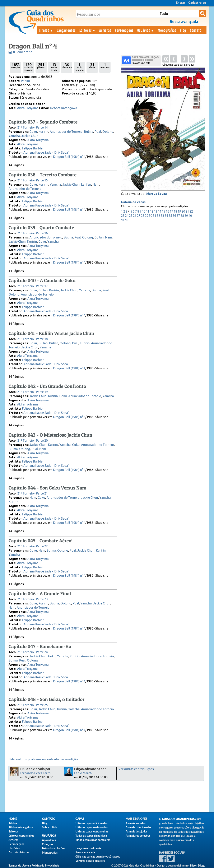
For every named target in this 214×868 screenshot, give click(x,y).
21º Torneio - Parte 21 (32, 494)
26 (135, 216)
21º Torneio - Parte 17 (32, 286)
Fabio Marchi (83, 773)
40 (190, 216)
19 (179, 212)
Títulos (46, 30)
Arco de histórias (19, 852)
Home (13, 819)
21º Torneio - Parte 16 (32, 233)
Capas (80, 819)
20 (183, 212)
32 (158, 216)
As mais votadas (136, 823)
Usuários (146, 30)
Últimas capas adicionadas (91, 823)
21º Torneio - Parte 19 (32, 392)
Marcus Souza (157, 194)
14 (159, 212)
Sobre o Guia (50, 827)
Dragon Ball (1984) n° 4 (69, 157)
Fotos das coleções (53, 848)
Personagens (124, 30)
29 (146, 216)
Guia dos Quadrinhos (178, 819)
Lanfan (86, 185)
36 (174, 216)
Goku (33, 132)
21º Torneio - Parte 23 (32, 599)
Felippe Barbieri (33, 148)
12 (152, 212)
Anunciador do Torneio (66, 132)
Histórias (14, 848)
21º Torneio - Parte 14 (32, 128)
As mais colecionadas (138, 827)
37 (178, 216)
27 (139, 216)
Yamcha (14, 136)
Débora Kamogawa (64, 108)
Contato (196, 30)
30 (150, 216)
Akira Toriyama (28, 108)
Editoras (88, 30)
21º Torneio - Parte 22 (32, 546)
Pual (98, 132)
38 (182, 216)
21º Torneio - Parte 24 (32, 652)
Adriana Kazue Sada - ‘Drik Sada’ (46, 153)
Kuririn (43, 132)
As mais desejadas (137, 831)
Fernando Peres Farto (35, 773)
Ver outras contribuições (136, 769)
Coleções (48, 844)
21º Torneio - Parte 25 (32, 705)
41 (123, 220)
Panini (25, 81)
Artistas (105, 30)
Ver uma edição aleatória (90, 861)
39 (186, 216)
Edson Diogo (198, 865)
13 (155, 212)
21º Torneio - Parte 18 (32, 339)
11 (148, 212)
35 (170, 216)
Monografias (167, 30)
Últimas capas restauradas (92, 827)
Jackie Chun (30, 136)
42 (127, 220)
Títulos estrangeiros (21, 827)
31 (154, 216)
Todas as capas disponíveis (91, 836)
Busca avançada (85, 852)
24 (127, 216)
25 (131, 216)
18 (175, 212)
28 (143, 216)
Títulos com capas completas (93, 840)
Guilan (99, 238)
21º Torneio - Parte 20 (32, 441)
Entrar (180, 3)
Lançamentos (66, 30)
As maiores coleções (138, 836)
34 (166, 216)
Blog (183, 30)
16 (167, 212)
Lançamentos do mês (88, 848)
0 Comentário (23, 52)
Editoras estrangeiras (21, 836)
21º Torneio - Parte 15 (32, 180)
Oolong (108, 132)
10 (144, 212)
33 (162, 216)
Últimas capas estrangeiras (92, 831)
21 (187, 212)
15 (163, 212)
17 (171, 212)
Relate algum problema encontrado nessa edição (43, 759)
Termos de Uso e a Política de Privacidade (34, 865)
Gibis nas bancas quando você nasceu (98, 857)
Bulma (89, 132)
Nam (96, 185)
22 (191, 212)
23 (123, 216)
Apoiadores (49, 840)
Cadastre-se (197, 3)
